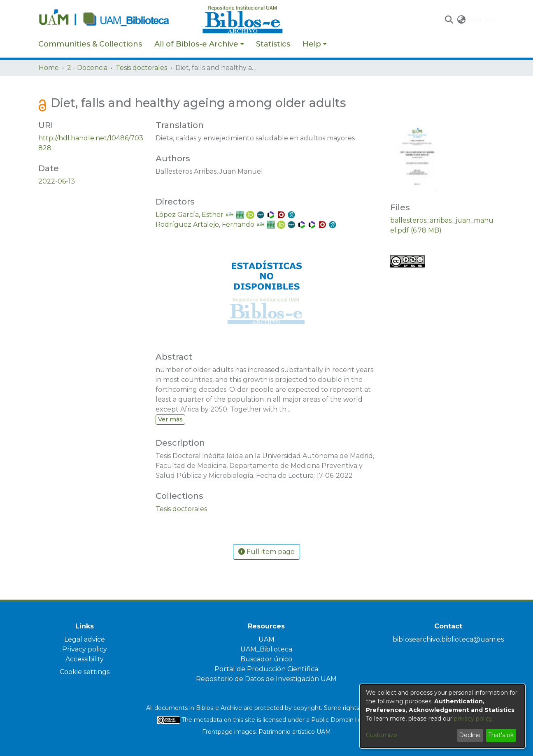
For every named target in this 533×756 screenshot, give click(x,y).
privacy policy (473, 719)
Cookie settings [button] (85, 672)
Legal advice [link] (85, 639)
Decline (470, 735)
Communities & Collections (90, 44)
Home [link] (49, 68)
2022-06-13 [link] (57, 181)
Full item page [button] (266, 552)
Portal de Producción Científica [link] (266, 669)
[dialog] (442, 716)
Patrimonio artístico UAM (295, 732)
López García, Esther (190, 215)
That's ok (501, 735)
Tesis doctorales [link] (141, 68)
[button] (449, 20)
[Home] (116, 20)
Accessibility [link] (85, 659)
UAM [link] (266, 639)
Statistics (273, 44)
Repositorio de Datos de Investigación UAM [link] (266, 679)
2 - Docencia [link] (87, 68)
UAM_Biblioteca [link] (266, 649)
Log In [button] (480, 20)
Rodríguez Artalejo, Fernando (205, 224)
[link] (181, 509)
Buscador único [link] (266, 659)
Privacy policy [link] (85, 649)
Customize (382, 735)
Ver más (170, 419)
